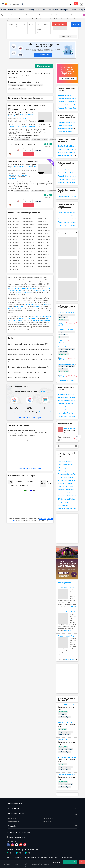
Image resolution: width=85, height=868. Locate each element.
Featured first (45, 73)
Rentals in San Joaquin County (67, 108)
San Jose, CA (61, 324)
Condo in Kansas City (29, 233)
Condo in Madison (14, 267)
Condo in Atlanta (13, 218)
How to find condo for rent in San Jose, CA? (30, 377)
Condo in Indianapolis (44, 230)
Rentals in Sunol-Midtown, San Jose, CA (67, 170)
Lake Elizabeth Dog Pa (38, 191)
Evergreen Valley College (23, 292)
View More (37, 150)
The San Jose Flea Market (27, 318)
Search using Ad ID (68, 36)
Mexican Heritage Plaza (43, 316)
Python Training (63, 505)
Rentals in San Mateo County (67, 102)
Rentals (21, 11)
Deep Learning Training (66, 487)
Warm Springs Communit (40, 140)
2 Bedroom (33, 126)
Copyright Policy (67, 857)
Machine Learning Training (67, 490)
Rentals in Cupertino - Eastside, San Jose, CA (67, 182)
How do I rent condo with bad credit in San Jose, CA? (30, 372)
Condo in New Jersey (43, 236)
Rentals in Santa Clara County (67, 95)
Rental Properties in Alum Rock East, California (67, 225)
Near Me (10, 16)
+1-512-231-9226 (27, 833)
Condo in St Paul (28, 251)
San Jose (24, 26)
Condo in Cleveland (43, 224)
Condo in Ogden (13, 270)
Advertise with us (54, 857)
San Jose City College (40, 290)
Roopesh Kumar (69, 429)
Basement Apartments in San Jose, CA (67, 416)
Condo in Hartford (14, 230)
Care (43, 11)
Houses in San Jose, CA (66, 407)
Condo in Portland (42, 242)
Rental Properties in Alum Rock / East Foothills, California (67, 222)
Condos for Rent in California (33, 19)
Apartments (19, 16)
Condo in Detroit (42, 227)
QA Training (62, 471)
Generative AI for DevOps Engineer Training (67, 496)
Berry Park (37, 306)
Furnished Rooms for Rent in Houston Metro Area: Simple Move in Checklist (67, 612)
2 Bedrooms (29, 482)
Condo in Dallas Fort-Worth (16, 227)
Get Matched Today (43, 55)
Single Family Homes (54, 16)
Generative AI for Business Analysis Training (67, 493)
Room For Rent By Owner (66, 347)
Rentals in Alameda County (67, 99)
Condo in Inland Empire (15, 233)
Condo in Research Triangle (16, 245)
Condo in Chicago (14, 224)
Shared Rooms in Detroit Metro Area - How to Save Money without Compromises (67, 636)
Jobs (38, 11)
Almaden (47, 304)
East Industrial (23, 118)
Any (11, 482)
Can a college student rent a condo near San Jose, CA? (30, 344)
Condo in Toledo (42, 257)
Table (49, 483)
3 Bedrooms (14, 485)
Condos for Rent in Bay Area (51, 19)
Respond (29, 154)
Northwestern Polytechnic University (29, 135)
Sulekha (6, 5)
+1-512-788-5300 (15, 833)
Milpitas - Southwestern (17, 89)
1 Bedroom (18, 482)
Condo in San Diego (29, 248)
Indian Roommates (12, 19)
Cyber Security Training (66, 477)
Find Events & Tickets (42, 814)
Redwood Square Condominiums (22, 109)
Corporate (42, 826)
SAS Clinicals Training (65, 483)
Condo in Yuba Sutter (29, 257)
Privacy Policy (42, 857)
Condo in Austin (27, 218)
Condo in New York (14, 239)
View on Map (17, 116)
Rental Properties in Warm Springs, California (67, 213)
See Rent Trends (68, 79)
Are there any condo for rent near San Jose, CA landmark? (30, 349)
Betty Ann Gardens (14, 309)
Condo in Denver (28, 227)
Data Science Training (65, 462)
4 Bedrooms (25, 485)
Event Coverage (13, 821)
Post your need (70, 862)
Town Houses (39, 16)
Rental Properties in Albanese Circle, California (67, 216)
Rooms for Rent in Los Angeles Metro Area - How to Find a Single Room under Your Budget (67, 588)
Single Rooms (76, 16)
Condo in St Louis (14, 251)
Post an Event (47, 821)
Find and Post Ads (42, 803)
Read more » (72, 607)
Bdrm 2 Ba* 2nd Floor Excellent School (24, 162)
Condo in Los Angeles (44, 233)
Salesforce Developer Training (67, 508)
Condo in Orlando (28, 239)
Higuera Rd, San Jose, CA (67, 705)
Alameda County (27, 166)
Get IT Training (42, 809)
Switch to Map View (44, 66)
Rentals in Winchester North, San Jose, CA (67, 173)
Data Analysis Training (65, 465)
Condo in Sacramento (43, 245)
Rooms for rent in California (67, 197)
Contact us (18, 857)
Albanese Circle (31, 304)
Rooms (66, 16)
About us (9, 857)
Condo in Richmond (29, 245)
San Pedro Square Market (67, 149)
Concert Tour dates (49, 819)
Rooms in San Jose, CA (69, 381)
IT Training (30, 11)
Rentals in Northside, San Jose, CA (67, 176)
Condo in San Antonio (15, 248)
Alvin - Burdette (20, 306)
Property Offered (14, 126)
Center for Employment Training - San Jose (22, 288)
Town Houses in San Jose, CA (67, 397)
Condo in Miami (13, 236)
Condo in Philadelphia (43, 239)
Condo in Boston (28, 221)
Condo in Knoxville (42, 260)
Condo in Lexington (29, 267)
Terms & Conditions (30, 857)
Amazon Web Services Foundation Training (67, 474)
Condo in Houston (28, 230)
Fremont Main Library (54, 191)
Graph (43, 483)
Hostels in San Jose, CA (66, 410)
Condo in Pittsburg (28, 242)
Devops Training (63, 502)
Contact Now (72, 324)
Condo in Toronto (13, 254)
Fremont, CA (23, 114)
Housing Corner (64, 582)
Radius (32, 25)
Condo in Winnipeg (14, 257)
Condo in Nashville (14, 260)
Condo (11, 25)
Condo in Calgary (42, 221)
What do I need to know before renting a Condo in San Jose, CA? (30, 361)
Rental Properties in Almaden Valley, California (67, 219)
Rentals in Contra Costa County (67, 105)
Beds (42, 391)
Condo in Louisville (43, 263)
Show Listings (60, 24)
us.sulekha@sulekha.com (18, 837)
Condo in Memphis (28, 260)
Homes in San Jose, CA (66, 404)
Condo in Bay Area (14, 221)
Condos (29, 16)
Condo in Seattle (42, 248)
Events (4, 11)
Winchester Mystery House (41, 321)
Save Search (76, 25)
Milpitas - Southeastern (35, 85)
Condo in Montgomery (44, 267)
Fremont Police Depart (22, 191)
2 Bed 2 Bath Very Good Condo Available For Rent (28, 106)
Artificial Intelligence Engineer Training (67, 480)
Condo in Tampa (42, 251)
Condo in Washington (43, 254)
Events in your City (14, 819)
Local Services (53, 11)
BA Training (62, 468)
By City (18, 26)
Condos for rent (45, 412)
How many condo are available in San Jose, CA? (30, 354)
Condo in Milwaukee (14, 263)
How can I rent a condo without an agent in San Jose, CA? (30, 367)
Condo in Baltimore (43, 218)
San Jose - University (16, 85)
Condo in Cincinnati (28, 224)
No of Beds (39, 27)
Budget (46, 25)
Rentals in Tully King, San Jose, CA (67, 179)
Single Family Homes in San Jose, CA (67, 401)
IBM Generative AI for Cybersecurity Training (67, 499)
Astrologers (64, 11)
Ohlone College (23, 186)
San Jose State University (67, 122)
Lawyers (74, 11)
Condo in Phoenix (13, 242)
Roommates (12, 11)
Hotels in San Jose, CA (65, 413)
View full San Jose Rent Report (30, 418)
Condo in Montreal (28, 236)
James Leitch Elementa (22, 140)
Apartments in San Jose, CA (67, 394)
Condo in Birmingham (29, 263)
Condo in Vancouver (29, 254)
